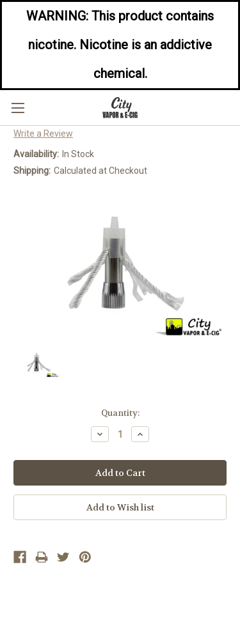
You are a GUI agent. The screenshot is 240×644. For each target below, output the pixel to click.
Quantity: (120, 413)
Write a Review (43, 134)
